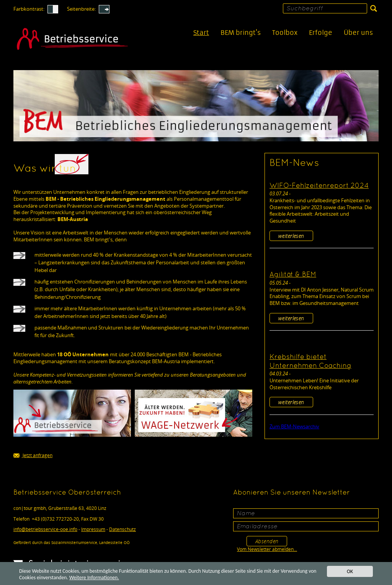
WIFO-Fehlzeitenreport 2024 (319, 186)
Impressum (93, 529)
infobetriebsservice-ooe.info (45, 529)
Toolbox (285, 33)
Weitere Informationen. (94, 578)
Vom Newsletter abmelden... (267, 549)
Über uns (358, 33)
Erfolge (321, 33)
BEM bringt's (241, 33)
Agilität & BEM (293, 275)
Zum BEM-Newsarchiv (294, 426)
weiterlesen (291, 236)
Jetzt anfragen (33, 456)
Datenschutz (122, 529)
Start (201, 33)
